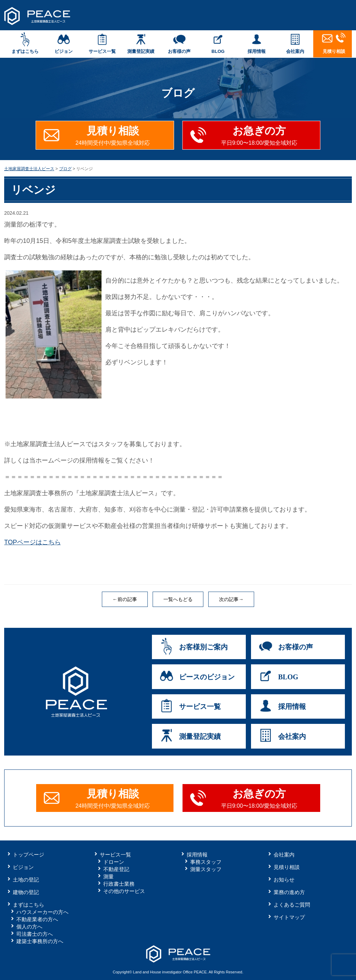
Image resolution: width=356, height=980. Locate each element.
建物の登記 (26, 892)
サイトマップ (289, 917)
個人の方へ (29, 927)
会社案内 (295, 43)
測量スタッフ (206, 869)
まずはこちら (25, 43)
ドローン (114, 862)
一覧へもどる (178, 599)
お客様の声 (179, 43)
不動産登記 (116, 869)
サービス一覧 (102, 43)
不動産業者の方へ (37, 919)
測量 (108, 876)
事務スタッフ (206, 862)
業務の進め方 (289, 892)
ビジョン (63, 43)
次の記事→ (231, 599)
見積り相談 (334, 43)
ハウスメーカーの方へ (42, 912)
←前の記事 (125, 599)
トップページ (29, 855)
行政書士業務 (119, 884)
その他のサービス (124, 891)
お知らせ (284, 880)
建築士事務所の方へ (40, 941)
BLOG (218, 43)
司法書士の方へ (35, 934)
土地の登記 (26, 880)
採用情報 (257, 43)
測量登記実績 (141, 43)
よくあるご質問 (292, 905)
